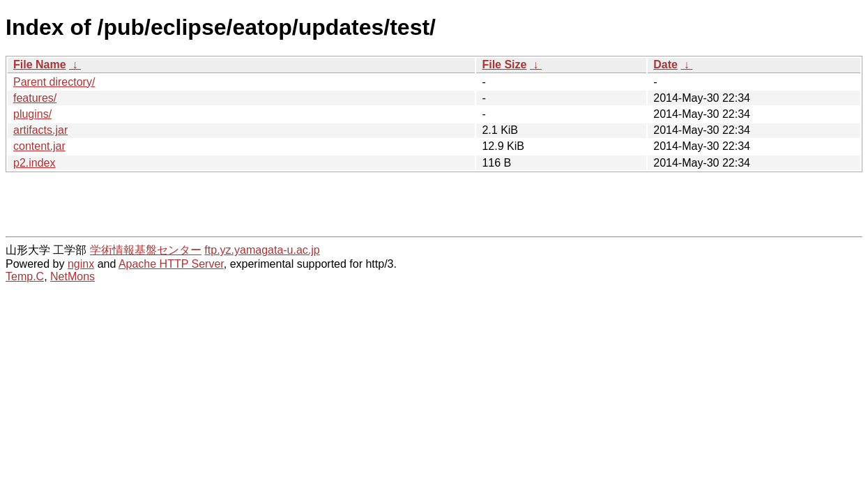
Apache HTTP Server (171, 264)
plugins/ (32, 114)
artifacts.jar (40, 130)
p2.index (35, 163)
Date (665, 64)
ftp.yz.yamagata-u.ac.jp (262, 250)
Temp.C (25, 276)
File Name (40, 64)
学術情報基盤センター (146, 250)
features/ (35, 98)
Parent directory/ (54, 82)
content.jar (39, 146)
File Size (504, 64)
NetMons (73, 276)
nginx (81, 264)
